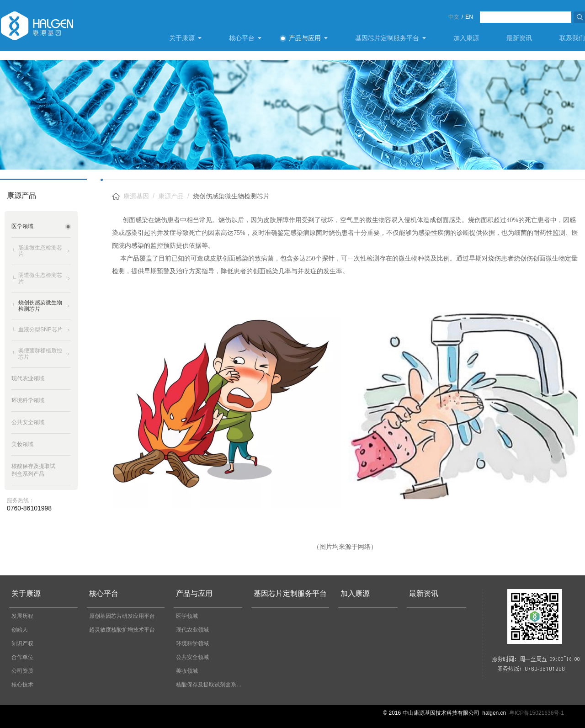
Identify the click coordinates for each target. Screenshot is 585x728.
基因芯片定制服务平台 (387, 38)
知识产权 (22, 643)
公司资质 (22, 671)
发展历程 (22, 616)
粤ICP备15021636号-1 (537, 713)
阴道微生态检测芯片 (40, 278)
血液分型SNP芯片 (40, 329)
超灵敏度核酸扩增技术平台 (122, 630)
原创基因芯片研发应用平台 (122, 616)
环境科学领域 (192, 643)
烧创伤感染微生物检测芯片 (40, 306)
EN (469, 17)
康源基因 (136, 196)
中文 (454, 17)
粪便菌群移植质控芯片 (40, 354)
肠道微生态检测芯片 (40, 251)
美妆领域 (187, 671)
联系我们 (572, 38)
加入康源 (466, 38)
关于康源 (182, 38)
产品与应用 (305, 38)
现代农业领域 (192, 630)
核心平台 (242, 38)
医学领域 (187, 616)
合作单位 (22, 657)
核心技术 (22, 685)
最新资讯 (519, 38)
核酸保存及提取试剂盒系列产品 (211, 685)
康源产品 (171, 196)
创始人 (20, 630)
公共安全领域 (192, 657)
